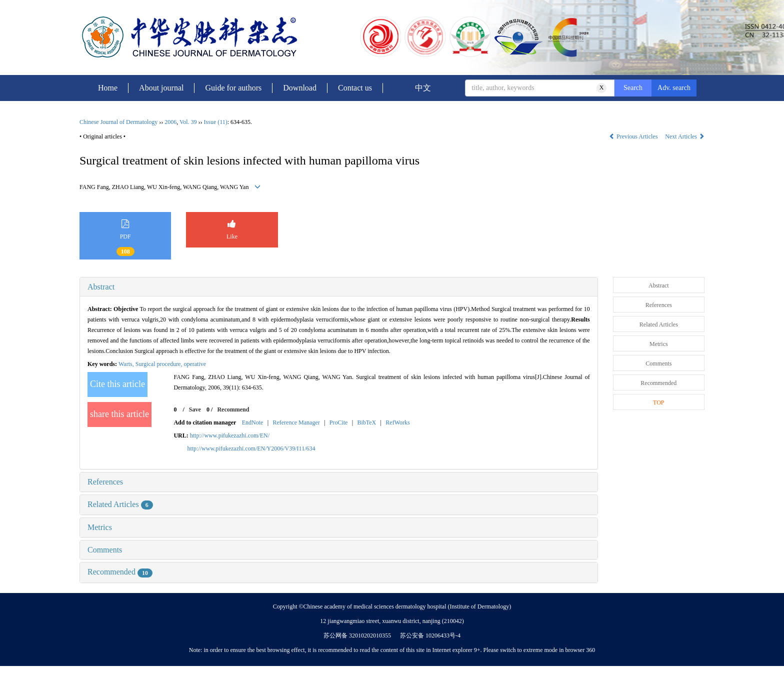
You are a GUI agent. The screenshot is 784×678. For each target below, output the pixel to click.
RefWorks (397, 422)
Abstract (101, 287)
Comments (105, 550)
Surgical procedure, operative (171, 364)
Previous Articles (634, 136)
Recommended (120, 572)
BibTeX (366, 422)
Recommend (233, 409)
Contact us (355, 88)
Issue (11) (216, 122)
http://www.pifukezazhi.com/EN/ (230, 435)
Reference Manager (296, 422)
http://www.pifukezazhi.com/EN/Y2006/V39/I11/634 (251, 448)
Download (300, 88)
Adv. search (674, 88)
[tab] (339, 287)
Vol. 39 (188, 122)
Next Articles (685, 136)
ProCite (339, 422)
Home (108, 88)
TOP (658, 402)
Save (195, 409)
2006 (170, 122)
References (105, 482)
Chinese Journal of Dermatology (118, 122)
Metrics (100, 527)
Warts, (127, 364)
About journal (161, 88)
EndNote (253, 422)
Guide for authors (233, 88)
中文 (423, 88)
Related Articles (120, 504)
